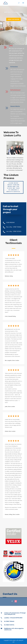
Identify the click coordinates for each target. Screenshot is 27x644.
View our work (13, 19)
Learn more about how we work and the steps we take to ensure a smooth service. (14, 187)
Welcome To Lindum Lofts (13, 12)
